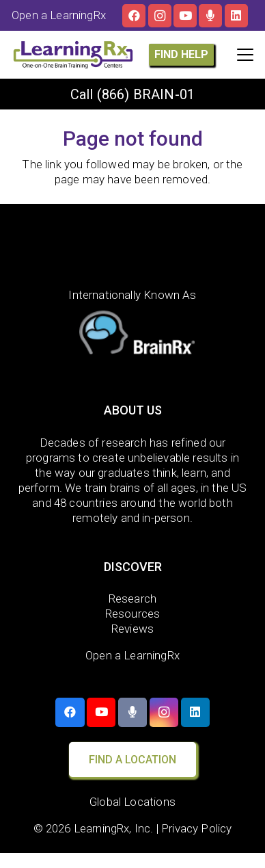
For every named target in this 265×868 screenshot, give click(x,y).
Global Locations (132, 802)
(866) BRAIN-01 (146, 94)
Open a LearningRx (132, 655)
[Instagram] (160, 16)
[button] (245, 55)
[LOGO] (73, 55)
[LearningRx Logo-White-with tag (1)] (133, 249)
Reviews (132, 629)
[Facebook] (134, 16)
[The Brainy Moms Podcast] (210, 16)
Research (132, 599)
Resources (133, 614)
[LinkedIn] (236, 16)
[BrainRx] (133, 336)
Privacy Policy (196, 828)
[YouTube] (185, 16)
